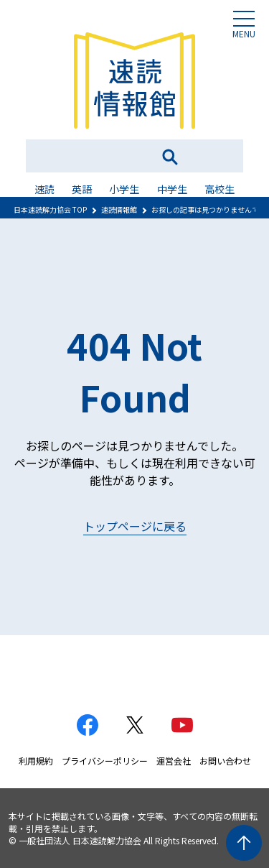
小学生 (124, 189)
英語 (82, 189)
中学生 (172, 189)
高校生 (220, 189)
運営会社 (174, 761)
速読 (44, 189)
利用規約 (36, 761)
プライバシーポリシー (105, 761)
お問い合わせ (225, 761)
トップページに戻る (135, 526)
